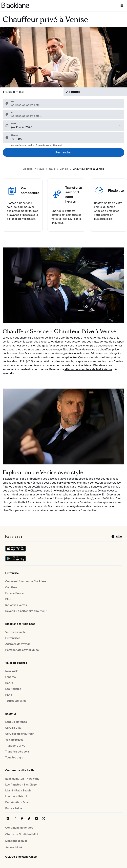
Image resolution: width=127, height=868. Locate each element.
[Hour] (14, 139)
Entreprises (13, 638)
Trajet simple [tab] (13, 92)
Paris (9, 695)
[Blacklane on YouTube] (36, 819)
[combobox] (65, 105)
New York (11, 671)
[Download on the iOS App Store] (16, 549)
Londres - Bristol (16, 796)
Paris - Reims (14, 808)
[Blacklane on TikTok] (29, 819)
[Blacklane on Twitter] (44, 819)
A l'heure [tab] (73, 92)
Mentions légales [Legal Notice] (16, 841)
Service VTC (13, 728)
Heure (15, 135)
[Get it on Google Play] (16, 558)
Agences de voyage (18, 644)
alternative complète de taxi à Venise (88, 369)
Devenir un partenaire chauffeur (26, 611)
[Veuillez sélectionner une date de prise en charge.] (63, 126)
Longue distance (16, 722)
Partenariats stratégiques (22, 650)
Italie (52, 169)
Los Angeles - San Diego (21, 785)
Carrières (11, 587)
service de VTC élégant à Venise (78, 483)
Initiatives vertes (16, 605)
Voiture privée (14, 740)
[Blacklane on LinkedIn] (7, 819)
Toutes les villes (16, 701)
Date (14, 123)
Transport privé (15, 746)
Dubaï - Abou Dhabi (18, 802)
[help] (116, 537)
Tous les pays (14, 758)
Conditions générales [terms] (19, 828)
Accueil (28, 169)
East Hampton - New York (22, 779)
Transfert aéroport (17, 752)
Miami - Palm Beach (18, 791)
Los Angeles (13, 689)
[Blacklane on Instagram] (15, 819)
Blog (8, 599)
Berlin (9, 683)
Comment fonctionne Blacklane (26, 581)
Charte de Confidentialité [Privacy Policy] (22, 834)
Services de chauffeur (20, 734)
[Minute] (20, 139)
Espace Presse (15, 593)
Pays (41, 169)
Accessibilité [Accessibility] (14, 847)
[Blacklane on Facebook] (22, 819)
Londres (11, 677)
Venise (64, 169)
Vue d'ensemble (15, 632)
